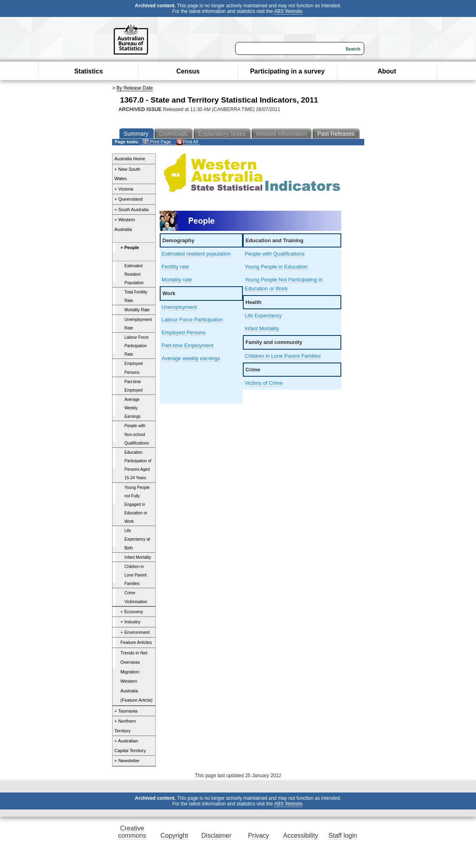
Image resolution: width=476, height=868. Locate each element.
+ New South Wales (127, 174)
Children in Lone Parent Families (136, 575)
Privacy (259, 836)
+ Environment (135, 632)
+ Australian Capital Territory (130, 746)
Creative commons (132, 832)
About (387, 71)
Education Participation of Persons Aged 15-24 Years (138, 465)
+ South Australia (132, 210)
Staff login (343, 836)
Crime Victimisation (136, 597)
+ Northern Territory (125, 726)
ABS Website (288, 11)
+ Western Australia (125, 224)
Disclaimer (216, 836)
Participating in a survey (287, 71)
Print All (187, 142)
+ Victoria (124, 189)
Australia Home (130, 159)
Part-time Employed (134, 386)
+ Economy (132, 612)
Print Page (157, 142)
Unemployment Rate (138, 324)
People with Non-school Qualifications (137, 434)
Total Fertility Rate (136, 296)
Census (188, 71)
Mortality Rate (137, 310)
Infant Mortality (138, 557)
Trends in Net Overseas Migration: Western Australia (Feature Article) (137, 677)
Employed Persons (134, 368)
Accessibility (301, 836)
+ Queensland (129, 199)
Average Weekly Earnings (133, 408)
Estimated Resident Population (134, 274)
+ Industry (130, 622)
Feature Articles (136, 642)
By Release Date (135, 88)
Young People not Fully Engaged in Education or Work (137, 505)
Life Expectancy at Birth (137, 539)
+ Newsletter (127, 761)
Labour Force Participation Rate (137, 346)
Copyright (174, 836)
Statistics (89, 71)
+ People (130, 247)
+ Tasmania (126, 711)
